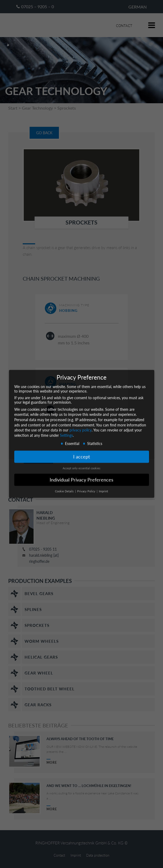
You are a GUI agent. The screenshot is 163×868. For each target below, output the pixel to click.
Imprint (103, 488)
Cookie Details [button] (65, 488)
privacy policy (81, 426)
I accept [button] (81, 453)
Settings (66, 432)
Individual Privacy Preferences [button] (81, 476)
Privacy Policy (87, 488)
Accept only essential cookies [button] (81, 465)
